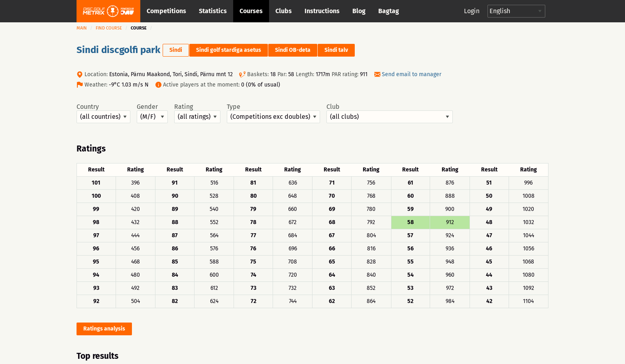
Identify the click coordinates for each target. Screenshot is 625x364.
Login (472, 11)
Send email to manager (412, 74)
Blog (359, 11)
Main (82, 28)
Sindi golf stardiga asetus (229, 50)
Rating (197, 113)
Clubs (284, 11)
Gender (152, 113)
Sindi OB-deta (293, 50)
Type (273, 113)
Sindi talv (336, 50)
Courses (251, 11)
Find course (109, 28)
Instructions (322, 11)
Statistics (213, 11)
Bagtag (389, 11)
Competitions (166, 11)
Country (103, 113)
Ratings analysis (104, 329)
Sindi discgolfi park (118, 50)
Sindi (176, 50)
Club (390, 113)
